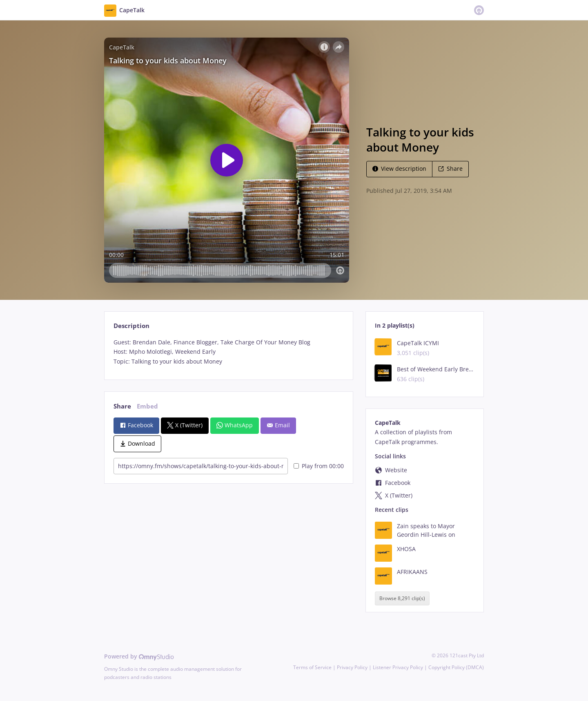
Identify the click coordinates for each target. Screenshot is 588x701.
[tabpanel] (228, 352)
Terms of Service (312, 667)
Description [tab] (131, 326)
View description (399, 169)
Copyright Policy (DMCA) (456, 667)
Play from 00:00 (319, 466)
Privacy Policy (352, 667)
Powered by (139, 656)
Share (450, 169)
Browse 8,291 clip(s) (402, 598)
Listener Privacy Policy (398, 667)
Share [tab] (122, 406)
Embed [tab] (147, 406)
